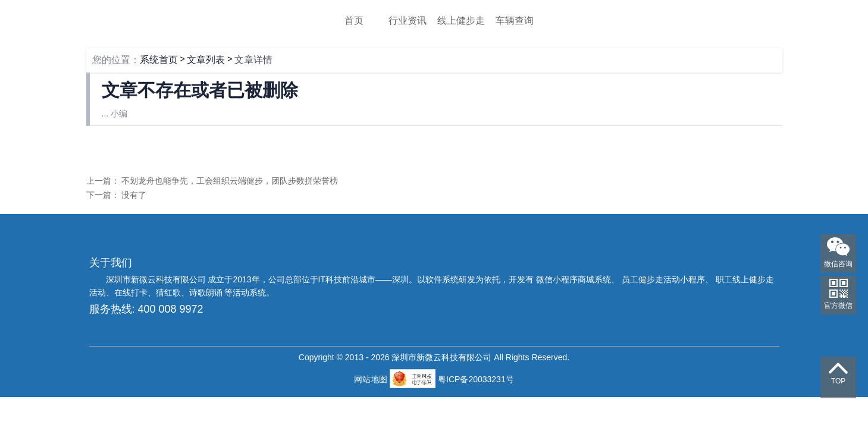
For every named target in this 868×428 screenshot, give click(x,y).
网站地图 (372, 379)
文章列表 (206, 60)
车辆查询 (515, 21)
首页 (354, 21)
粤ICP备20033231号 (476, 379)
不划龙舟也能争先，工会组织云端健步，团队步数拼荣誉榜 (230, 181)
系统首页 (159, 60)
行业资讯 (408, 21)
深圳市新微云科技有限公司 (157, 279)
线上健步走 (461, 21)
